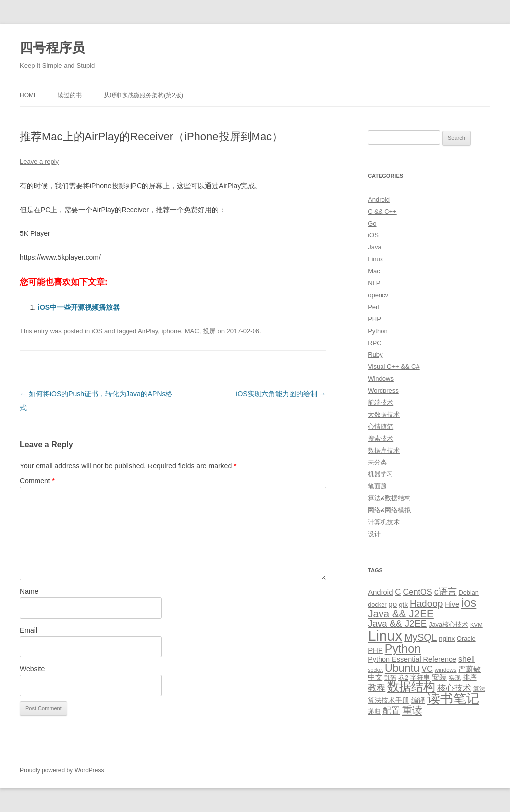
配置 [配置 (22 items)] (391, 711)
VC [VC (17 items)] (427, 669)
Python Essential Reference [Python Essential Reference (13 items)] (412, 659)
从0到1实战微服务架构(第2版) (143, 95)
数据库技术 (384, 450)
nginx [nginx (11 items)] (447, 638)
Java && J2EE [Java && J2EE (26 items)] (397, 624)
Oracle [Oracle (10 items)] (466, 638)
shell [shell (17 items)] (466, 659)
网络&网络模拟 (389, 510)
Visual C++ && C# (394, 367)
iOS (97, 331)
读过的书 (70, 95)
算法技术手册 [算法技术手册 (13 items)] (388, 700)
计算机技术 (384, 522)
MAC (192, 331)
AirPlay (148, 331)
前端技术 (381, 403)
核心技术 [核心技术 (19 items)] (454, 688)
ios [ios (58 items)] (469, 603)
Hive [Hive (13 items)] (452, 604)
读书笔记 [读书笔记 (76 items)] (453, 698)
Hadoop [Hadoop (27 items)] (426, 604)
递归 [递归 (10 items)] (374, 712)
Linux (375, 259)
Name (29, 591)
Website (32, 669)
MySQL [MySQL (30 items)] (421, 637)
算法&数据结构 (389, 498)
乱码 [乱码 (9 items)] (390, 678)
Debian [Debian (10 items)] (468, 593)
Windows (381, 379)
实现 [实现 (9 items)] (455, 678)
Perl (373, 307)
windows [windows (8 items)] (446, 670)
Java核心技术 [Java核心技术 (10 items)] (448, 625)
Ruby (375, 355)
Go (372, 223)
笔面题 (377, 486)
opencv (378, 295)
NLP (374, 283)
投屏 (209, 331)
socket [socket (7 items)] (375, 670)
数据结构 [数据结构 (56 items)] (411, 687)
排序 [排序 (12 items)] (470, 677)
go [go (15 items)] (393, 604)
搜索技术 (381, 438)
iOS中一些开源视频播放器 (79, 307)
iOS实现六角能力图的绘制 (281, 394)
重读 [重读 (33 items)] (412, 710)
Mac (374, 271)
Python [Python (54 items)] (403, 649)
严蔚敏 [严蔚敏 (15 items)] (469, 669)
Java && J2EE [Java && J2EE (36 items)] (401, 614)
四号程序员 (52, 48)
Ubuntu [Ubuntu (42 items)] (402, 668)
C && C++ (382, 211)
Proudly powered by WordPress (62, 770)
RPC (374, 343)
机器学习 (381, 474)
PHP (374, 319)
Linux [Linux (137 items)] (385, 636)
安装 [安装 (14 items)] (439, 677)
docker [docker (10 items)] (377, 605)
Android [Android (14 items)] (380, 592)
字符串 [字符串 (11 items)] (420, 677)
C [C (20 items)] (398, 592)
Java (374, 247)
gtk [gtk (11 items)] (403, 605)
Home (29, 95)
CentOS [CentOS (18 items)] (418, 592)
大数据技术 (384, 414)
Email (29, 630)
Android (379, 199)
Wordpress (383, 391)
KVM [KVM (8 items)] (476, 625)
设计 (374, 534)
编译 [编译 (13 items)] (418, 700)
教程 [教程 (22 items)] (377, 688)
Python (378, 331)
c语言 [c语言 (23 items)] (446, 592)
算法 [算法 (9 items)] (479, 689)
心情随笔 (381, 426)
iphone (172, 331)
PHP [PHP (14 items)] (375, 650)
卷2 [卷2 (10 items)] (403, 677)
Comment (37, 481)
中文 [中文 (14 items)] (375, 677)
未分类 (377, 462)
